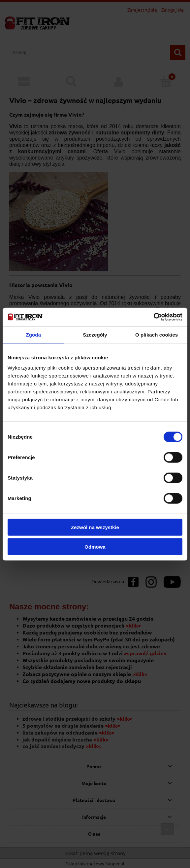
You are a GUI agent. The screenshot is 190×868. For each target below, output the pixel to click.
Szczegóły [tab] (95, 334)
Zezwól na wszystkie (95, 527)
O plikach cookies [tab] (157, 334)
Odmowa (95, 546)
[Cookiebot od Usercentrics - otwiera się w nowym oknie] (154, 317)
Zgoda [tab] (34, 334)
